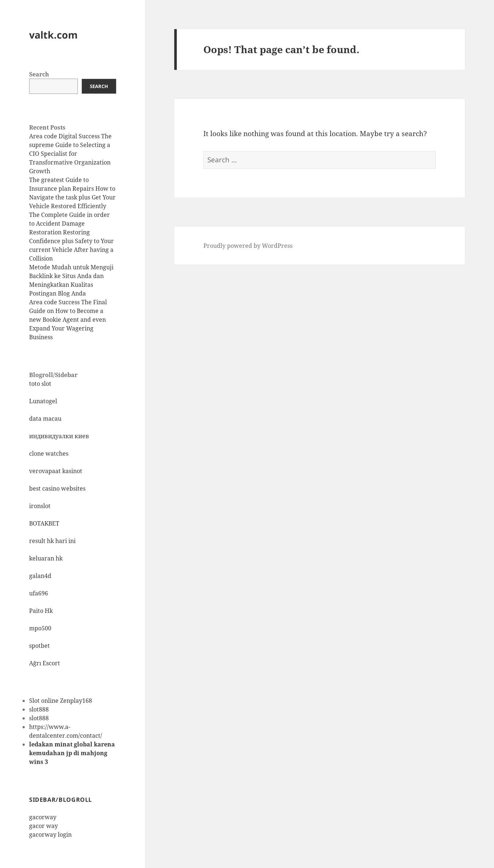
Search (39, 74)
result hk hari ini (52, 541)
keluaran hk (46, 558)
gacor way (43, 826)
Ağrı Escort (45, 663)
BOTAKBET (44, 523)
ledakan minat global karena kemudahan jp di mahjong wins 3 (72, 753)
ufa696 (39, 593)
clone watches (49, 453)
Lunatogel (43, 401)
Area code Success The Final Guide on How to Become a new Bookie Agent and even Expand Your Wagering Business (68, 320)
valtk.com (53, 35)
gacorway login (50, 835)
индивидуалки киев (59, 436)
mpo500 (40, 628)
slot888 (39, 709)
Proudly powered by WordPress (248, 246)
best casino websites (57, 488)
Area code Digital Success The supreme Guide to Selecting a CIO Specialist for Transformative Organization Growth (70, 154)
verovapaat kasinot (56, 471)
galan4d (40, 576)
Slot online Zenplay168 (61, 701)
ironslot (40, 506)
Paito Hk (41, 611)
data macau (45, 419)
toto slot (40, 384)
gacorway (43, 817)
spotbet (39, 646)
